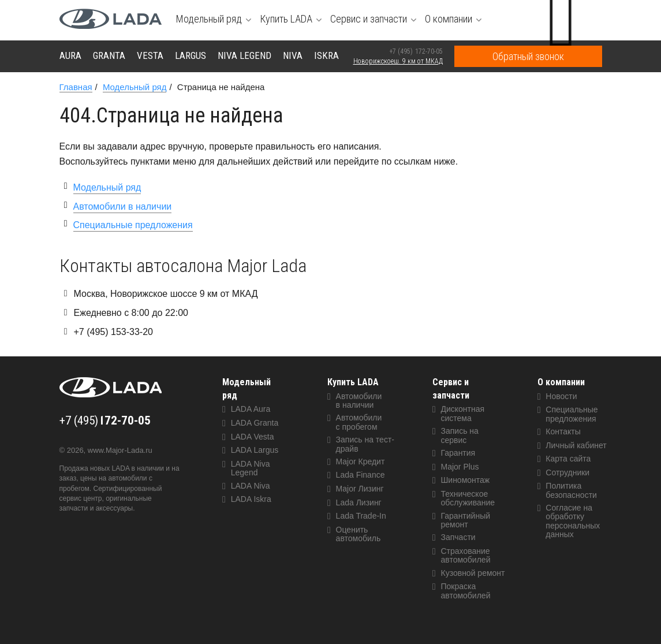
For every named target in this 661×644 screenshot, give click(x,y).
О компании (561, 382)
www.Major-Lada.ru (120, 450)
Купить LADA (353, 382)
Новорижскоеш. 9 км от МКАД (398, 61)
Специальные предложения (133, 225)
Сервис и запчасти (451, 389)
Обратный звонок (528, 56)
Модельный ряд (107, 187)
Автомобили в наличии (123, 206)
